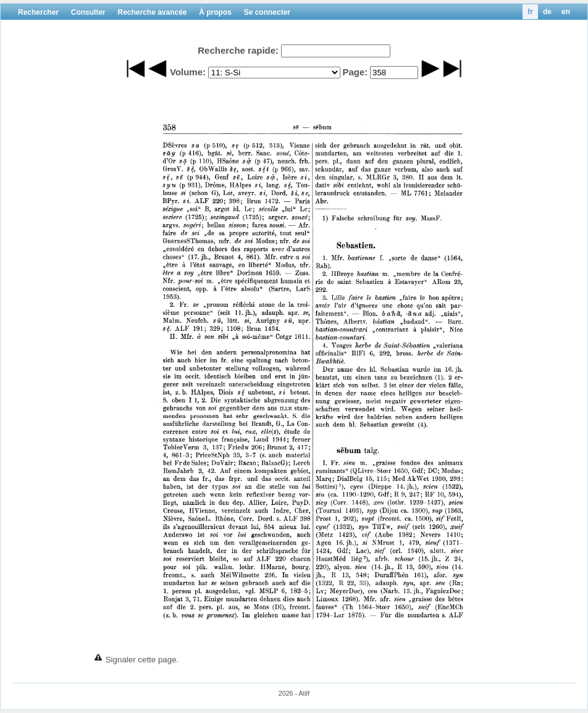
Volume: (188, 72)
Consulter (88, 12)
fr (530, 12)
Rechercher (38, 12)
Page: (355, 72)
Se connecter (267, 12)
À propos (215, 12)
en (566, 12)
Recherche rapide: (238, 50)
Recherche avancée (152, 12)
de (547, 12)
